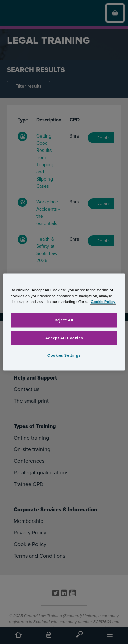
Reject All (64, 320)
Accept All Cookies (64, 338)
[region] (64, 322)
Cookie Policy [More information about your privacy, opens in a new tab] (103, 302)
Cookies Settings (64, 355)
